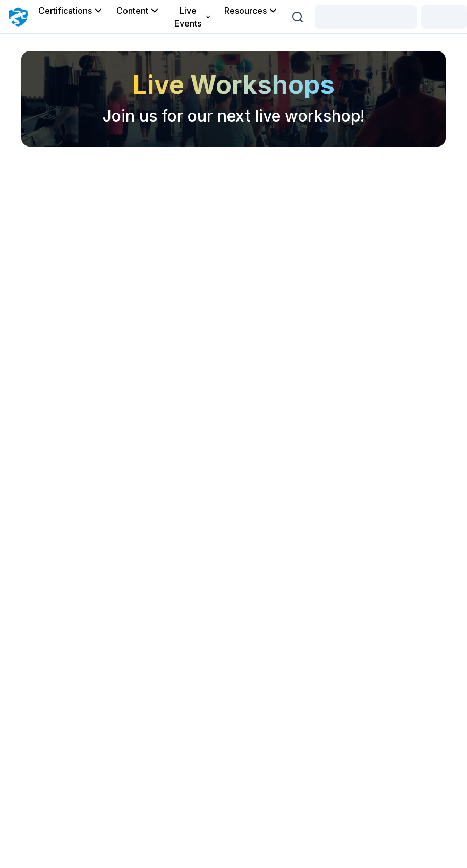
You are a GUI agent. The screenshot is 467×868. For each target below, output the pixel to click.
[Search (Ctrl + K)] (298, 17)
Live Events (193, 17)
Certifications (71, 11)
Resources (251, 11)
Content (138, 11)
